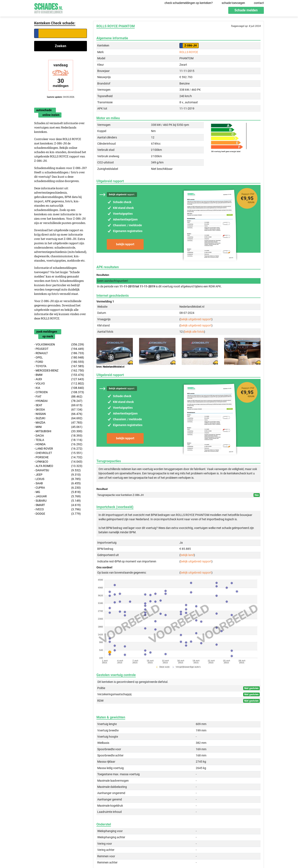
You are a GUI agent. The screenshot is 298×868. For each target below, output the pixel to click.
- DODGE (57, 514)
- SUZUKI (58, 418)
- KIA (59, 388)
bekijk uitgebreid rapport (196, 319)
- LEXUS (57, 479)
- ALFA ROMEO (58, 466)
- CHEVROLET (58, 453)
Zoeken (61, 46)
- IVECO (57, 509)
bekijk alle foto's (194, 332)
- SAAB (57, 483)
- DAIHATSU (57, 470)
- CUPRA (57, 488)
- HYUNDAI (58, 401)
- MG (57, 492)
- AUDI (59, 379)
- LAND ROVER (58, 449)
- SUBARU (57, 501)
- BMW (59, 375)
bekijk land (187, 555)
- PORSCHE (58, 457)
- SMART (57, 505)
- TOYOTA (59, 366)
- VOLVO (59, 384)
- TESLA (58, 440)
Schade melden (246, 10)
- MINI (58, 427)
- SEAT (58, 405)
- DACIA (58, 436)
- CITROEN (59, 392)
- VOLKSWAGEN (59, 345)
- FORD (59, 362)
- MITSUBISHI (58, 431)
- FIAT (58, 397)
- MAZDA (58, 423)
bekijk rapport (125, 244)
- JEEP (57, 475)
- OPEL (59, 358)
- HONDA (58, 444)
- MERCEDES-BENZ (59, 371)
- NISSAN (58, 414)
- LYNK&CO (58, 462)
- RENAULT (59, 353)
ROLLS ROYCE (189, 52)
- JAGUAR (57, 496)
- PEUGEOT (59, 349)
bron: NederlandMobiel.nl (110, 367)
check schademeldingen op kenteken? (189, 3)
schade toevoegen (233, 3)
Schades (48, 8)
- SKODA (58, 410)
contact (259, 3)
